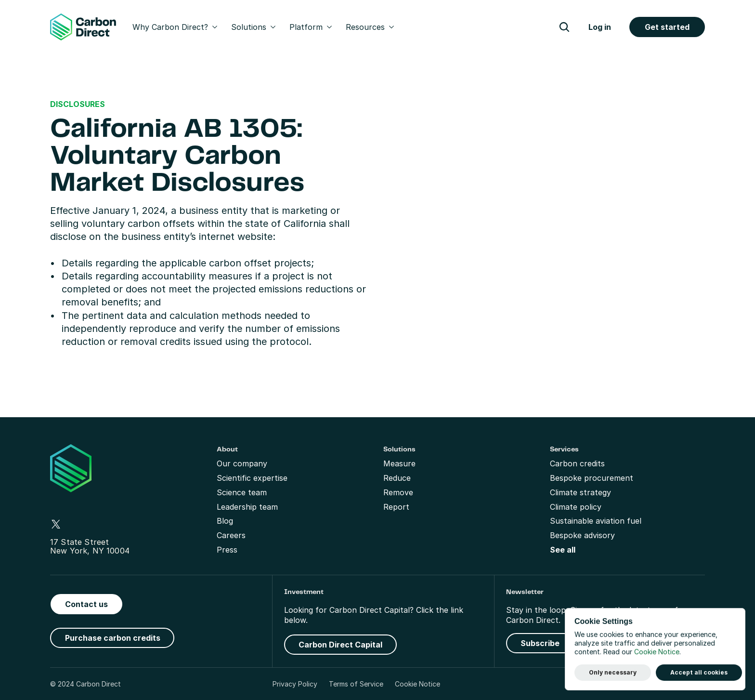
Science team (242, 492)
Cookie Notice (417, 684)
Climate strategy (580, 492)
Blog (225, 521)
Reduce (397, 478)
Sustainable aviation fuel (596, 521)
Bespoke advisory (582, 535)
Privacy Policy (295, 684)
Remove (398, 492)
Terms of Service (356, 684)
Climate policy (576, 507)
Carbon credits (577, 463)
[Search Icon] (564, 27)
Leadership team (247, 507)
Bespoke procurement (592, 478)
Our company (242, 463)
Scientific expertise (252, 478)
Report (396, 507)
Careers (231, 535)
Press (227, 550)
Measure (399, 463)
